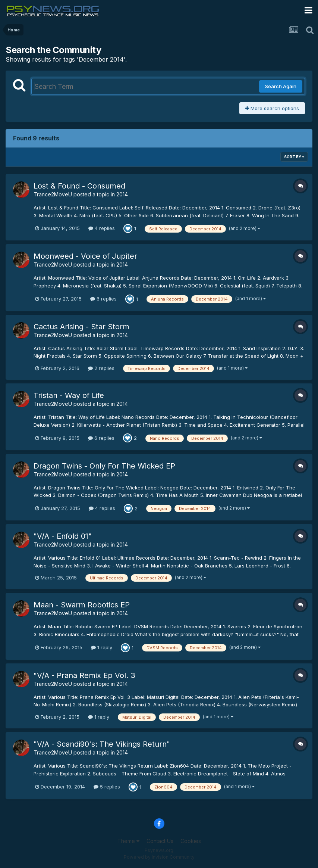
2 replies (101, 368)
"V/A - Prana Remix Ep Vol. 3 (84, 675)
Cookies (191, 841)
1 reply (102, 647)
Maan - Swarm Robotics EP (82, 605)
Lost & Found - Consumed (79, 186)
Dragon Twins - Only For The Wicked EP (104, 466)
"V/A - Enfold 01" (63, 536)
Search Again (281, 86)
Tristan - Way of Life (69, 395)
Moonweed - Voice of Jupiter (85, 256)
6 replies (103, 299)
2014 (122, 194)
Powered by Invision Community (159, 857)
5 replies (107, 787)
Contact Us (160, 841)
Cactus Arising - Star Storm (81, 327)
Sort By (294, 157)
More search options (272, 108)
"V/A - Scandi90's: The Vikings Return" (102, 744)
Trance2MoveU (53, 194)
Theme (128, 841)
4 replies (102, 228)
